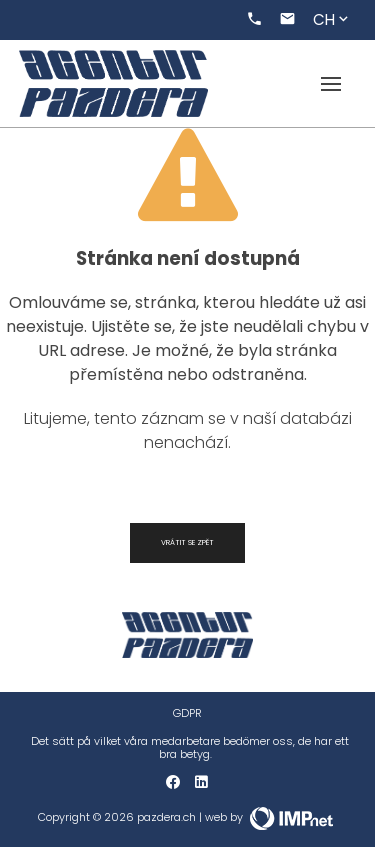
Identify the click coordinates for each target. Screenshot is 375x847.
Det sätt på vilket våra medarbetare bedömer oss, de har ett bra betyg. (190, 748)
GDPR (187, 713)
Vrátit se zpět (187, 542)
